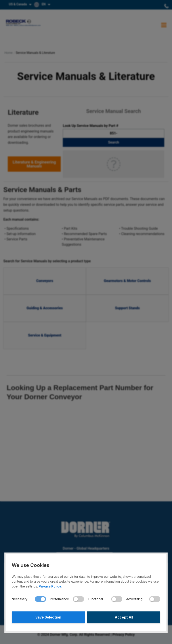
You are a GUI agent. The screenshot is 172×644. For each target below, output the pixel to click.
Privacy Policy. (50, 585)
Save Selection (48, 617)
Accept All (124, 617)
